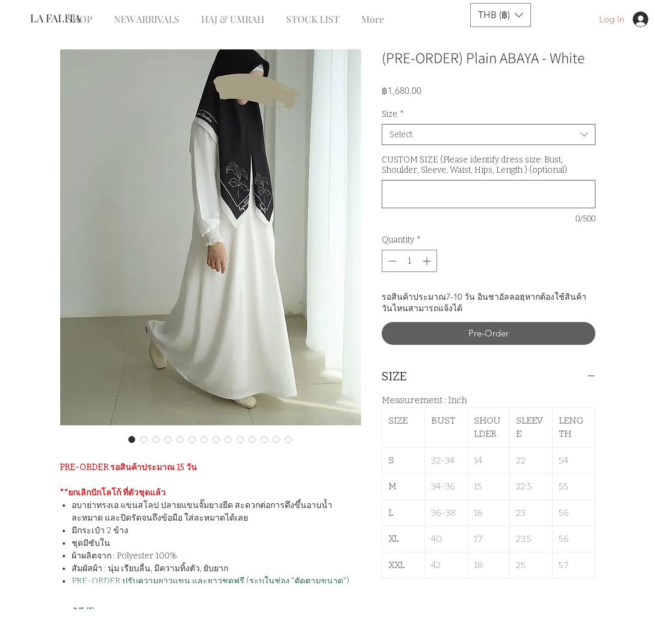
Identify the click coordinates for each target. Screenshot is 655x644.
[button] (501, 15)
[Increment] (428, 261)
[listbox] (501, 15)
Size (393, 114)
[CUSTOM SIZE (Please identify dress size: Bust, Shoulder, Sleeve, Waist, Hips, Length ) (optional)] (489, 194)
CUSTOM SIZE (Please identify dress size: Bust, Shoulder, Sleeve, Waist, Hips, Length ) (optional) (474, 165)
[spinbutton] (409, 261)
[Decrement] (391, 261)
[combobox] (489, 135)
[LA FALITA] (70, 19)
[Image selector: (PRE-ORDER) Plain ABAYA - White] (132, 439)
